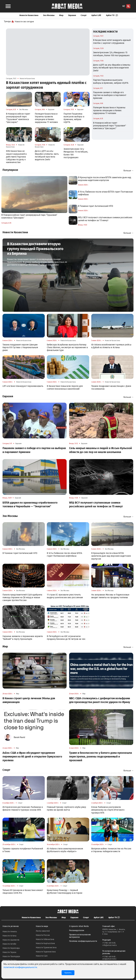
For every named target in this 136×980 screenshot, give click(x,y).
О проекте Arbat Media (79, 926)
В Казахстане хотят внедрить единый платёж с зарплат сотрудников (112, 41)
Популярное (10, 170)
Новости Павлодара (11, 956)
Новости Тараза (9, 952)
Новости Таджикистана (46, 952)
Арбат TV (112, 15)
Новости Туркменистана (46, 948)
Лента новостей (43, 931)
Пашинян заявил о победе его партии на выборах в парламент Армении (110, 95)
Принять (68, 973)
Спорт (84, 15)
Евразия (72, 15)
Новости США (42, 956)
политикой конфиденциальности (20, 967)
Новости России (43, 935)
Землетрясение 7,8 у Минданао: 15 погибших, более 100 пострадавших (111, 54)
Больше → (129, 171)
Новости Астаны (9, 936)
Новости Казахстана (29, 15)
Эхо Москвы (49, 15)
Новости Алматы (10, 932)
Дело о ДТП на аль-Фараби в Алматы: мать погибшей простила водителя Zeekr (112, 68)
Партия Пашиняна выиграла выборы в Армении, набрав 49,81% (111, 81)
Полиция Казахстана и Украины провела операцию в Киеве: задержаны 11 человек (109, 110)
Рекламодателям (77, 930)
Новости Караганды (11, 948)
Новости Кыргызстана (45, 943)
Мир (61, 15)
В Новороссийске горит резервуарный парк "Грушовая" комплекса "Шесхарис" (110, 126)
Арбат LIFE (96, 15)
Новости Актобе (9, 944)
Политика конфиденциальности (83, 941)
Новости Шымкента (11, 940)
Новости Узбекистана (45, 939)
